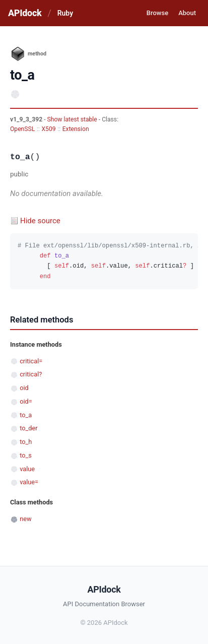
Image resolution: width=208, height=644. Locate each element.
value (27, 469)
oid (24, 388)
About (187, 13)
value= (29, 482)
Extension (76, 129)
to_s (26, 455)
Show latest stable (73, 119)
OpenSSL (22, 129)
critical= (31, 361)
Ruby (65, 13)
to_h (26, 442)
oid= (26, 401)
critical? (31, 374)
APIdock (25, 13)
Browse (157, 13)
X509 (48, 129)
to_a (26, 415)
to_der (28, 428)
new (25, 519)
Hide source (40, 221)
